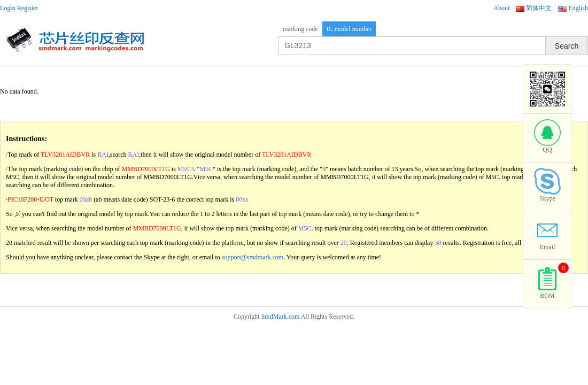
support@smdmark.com (253, 257)
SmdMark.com (281, 317)
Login (8, 8)
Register (28, 8)
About (501, 8)
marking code (300, 29)
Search (567, 46)
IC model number (349, 29)
